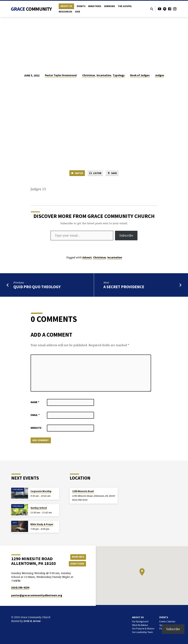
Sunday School (39, 508)
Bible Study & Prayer (42, 524)
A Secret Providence (124, 287)
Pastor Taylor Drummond (61, 75)
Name (35, 402)
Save (113, 173)
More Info (77, 557)
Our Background (140, 622)
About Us (66, 6)
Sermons (109, 6)
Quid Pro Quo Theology (37, 287)
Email (35, 415)
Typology (119, 75)
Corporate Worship (41, 491)
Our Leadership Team (142, 632)
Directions (77, 564)
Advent (87, 258)
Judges (160, 75)
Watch (76, 173)
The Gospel (125, 6)
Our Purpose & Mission (143, 629)
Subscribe (126, 236)
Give (78, 12)
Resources (65, 12)
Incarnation (104, 75)
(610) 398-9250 (80, 500)
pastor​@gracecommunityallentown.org (37, 595)
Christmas (89, 75)
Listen (95, 173)
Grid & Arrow (32, 621)
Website (36, 428)
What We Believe (140, 625)
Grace (31, 9)
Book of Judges (140, 75)
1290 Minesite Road (83, 491)
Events (81, 6)
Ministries (95, 6)
